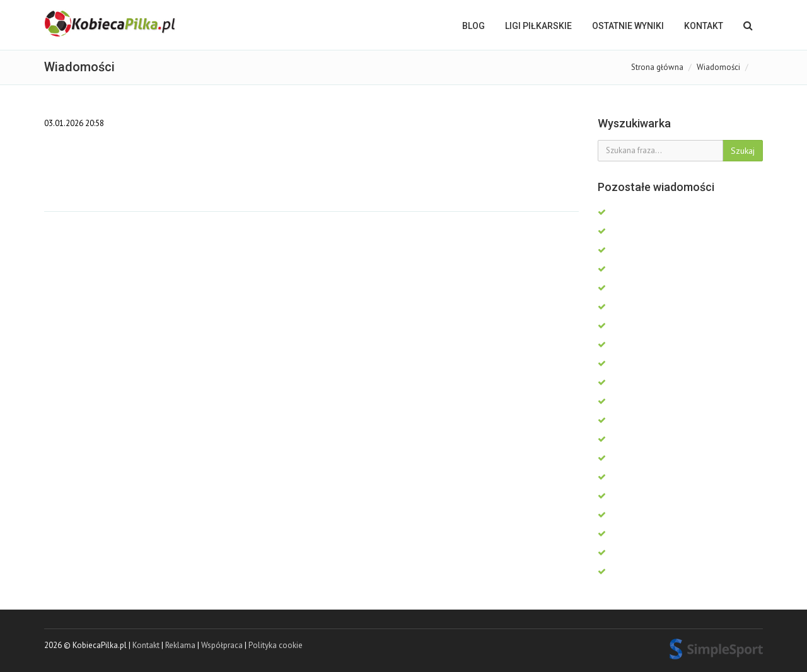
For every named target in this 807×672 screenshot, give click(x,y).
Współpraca (222, 645)
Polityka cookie (276, 645)
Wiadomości (718, 67)
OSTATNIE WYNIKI (628, 26)
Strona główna (657, 67)
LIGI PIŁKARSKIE (538, 26)
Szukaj (743, 151)
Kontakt (704, 26)
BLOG (473, 26)
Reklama (180, 645)
